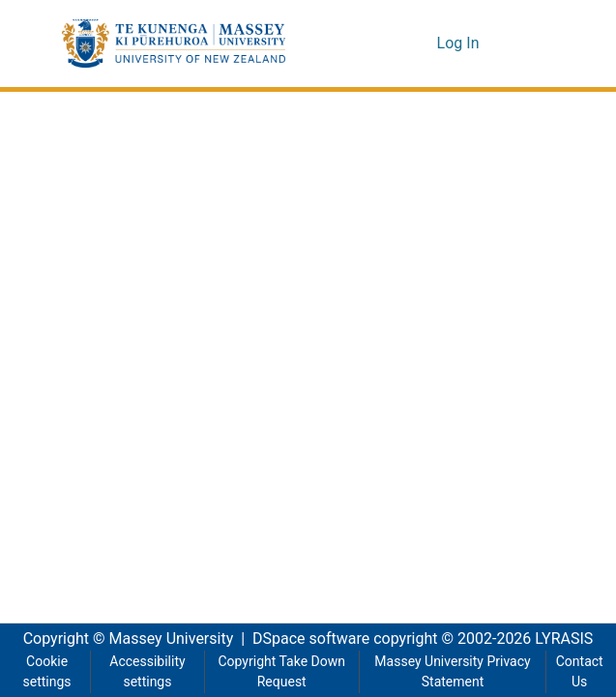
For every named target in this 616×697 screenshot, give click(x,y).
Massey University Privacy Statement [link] (453, 672)
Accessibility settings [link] (146, 672)
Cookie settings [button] (46, 672)
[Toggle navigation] (528, 44)
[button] (174, 44)
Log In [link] (460, 44)
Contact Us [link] (579, 672)
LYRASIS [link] (570, 639)
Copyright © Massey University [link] (121, 639)
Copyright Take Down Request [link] (280, 672)
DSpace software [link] (306, 639)
